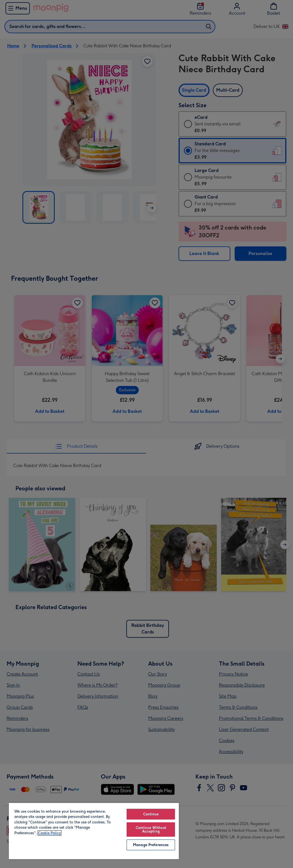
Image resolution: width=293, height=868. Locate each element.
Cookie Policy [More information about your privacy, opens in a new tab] (49, 833)
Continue (151, 814)
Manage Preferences (151, 845)
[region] (94, 831)
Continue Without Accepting (151, 830)
